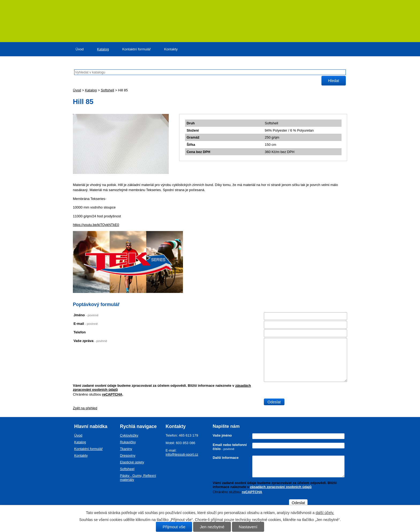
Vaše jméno (222, 435)
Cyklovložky (129, 435)
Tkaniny (126, 449)
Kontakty (171, 49)
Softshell (107, 90)
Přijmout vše (174, 527)
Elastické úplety (132, 462)
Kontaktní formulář (136, 49)
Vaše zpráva (91, 341)
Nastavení (248, 527)
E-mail (86, 324)
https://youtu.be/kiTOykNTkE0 (96, 225)
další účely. (325, 513)
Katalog (103, 49)
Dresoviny (128, 455)
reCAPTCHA (112, 394)
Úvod (80, 49)
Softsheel (127, 469)
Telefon (80, 332)
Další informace (226, 458)
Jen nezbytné (212, 527)
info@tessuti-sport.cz (182, 454)
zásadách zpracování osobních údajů (281, 487)
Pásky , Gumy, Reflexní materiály (138, 478)
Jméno (86, 315)
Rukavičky (128, 442)
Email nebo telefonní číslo (230, 447)
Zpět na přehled (85, 408)
